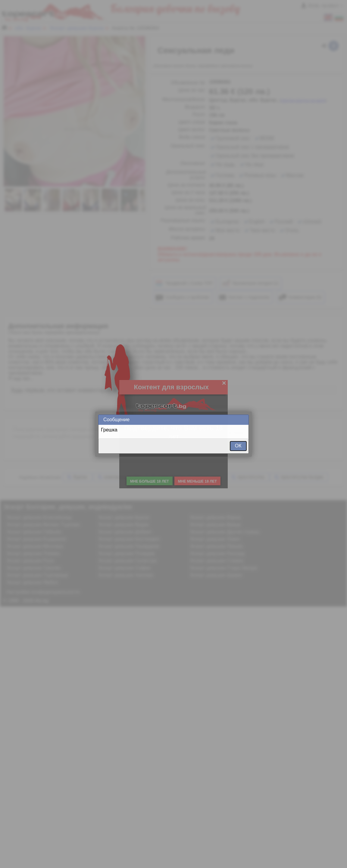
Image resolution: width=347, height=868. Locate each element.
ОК (238, 446)
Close (244, 420)
